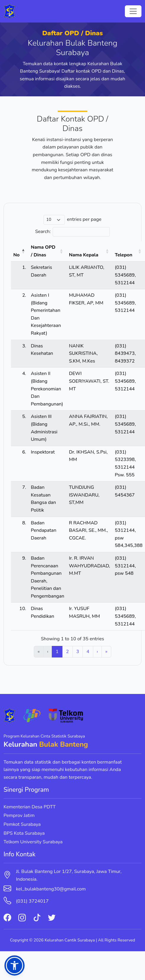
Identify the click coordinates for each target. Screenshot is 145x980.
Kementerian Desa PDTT (30, 807)
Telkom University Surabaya (33, 842)
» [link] (106, 652)
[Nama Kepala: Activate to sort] (90, 251)
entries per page (84, 219)
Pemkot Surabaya (22, 824)
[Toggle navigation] (133, 11)
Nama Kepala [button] (84, 255)
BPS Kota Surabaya (24, 833)
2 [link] (67, 652)
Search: (43, 232)
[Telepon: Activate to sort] (129, 251)
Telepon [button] (124, 255)
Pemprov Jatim (19, 815)
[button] (14, 965)
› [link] (97, 652)
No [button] (16, 255)
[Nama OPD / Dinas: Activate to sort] (47, 251)
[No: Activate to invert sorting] (20, 251)
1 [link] (57, 652)
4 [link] (88, 652)
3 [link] (78, 652)
